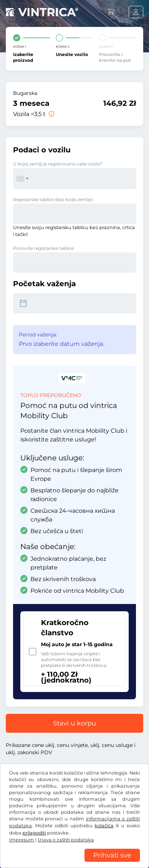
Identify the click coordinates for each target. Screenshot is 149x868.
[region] (74, 863)
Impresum (22, 840)
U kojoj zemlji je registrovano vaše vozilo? (58, 164)
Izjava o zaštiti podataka (66, 840)
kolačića (104, 826)
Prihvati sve (112, 855)
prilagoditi (34, 833)
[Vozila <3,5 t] (51, 114)
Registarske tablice (53, 199)
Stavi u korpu (74, 723)
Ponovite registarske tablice (43, 248)
